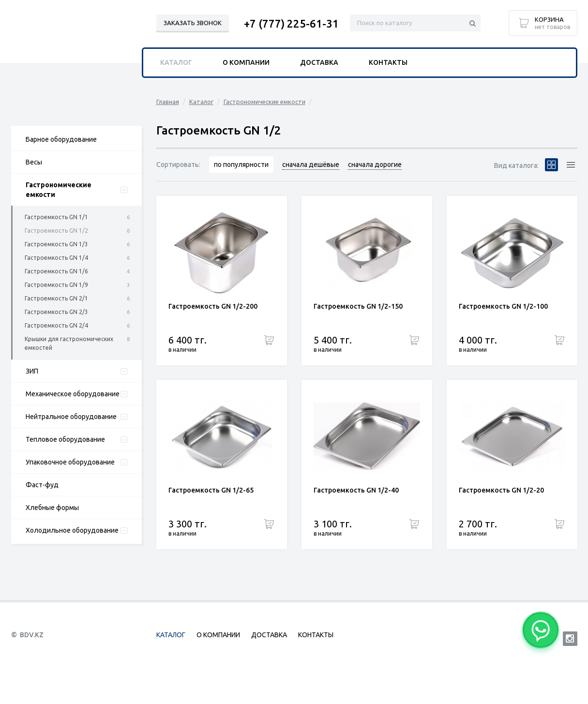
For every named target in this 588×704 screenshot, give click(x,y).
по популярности (241, 165)
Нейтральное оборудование (71, 417)
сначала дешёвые (311, 165)
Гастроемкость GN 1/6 (56, 271)
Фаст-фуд (42, 485)
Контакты (388, 62)
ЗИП (32, 371)
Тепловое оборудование (65, 439)
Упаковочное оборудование (70, 462)
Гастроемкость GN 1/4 (56, 258)
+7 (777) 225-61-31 (291, 23)
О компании (246, 62)
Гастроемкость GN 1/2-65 (211, 490)
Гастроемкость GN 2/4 (56, 325)
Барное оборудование (61, 139)
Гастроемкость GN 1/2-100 (503, 306)
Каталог (201, 102)
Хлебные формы (52, 508)
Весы (34, 162)
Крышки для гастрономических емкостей (69, 343)
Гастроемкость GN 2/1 (56, 298)
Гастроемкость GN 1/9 (56, 285)
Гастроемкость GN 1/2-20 (501, 490)
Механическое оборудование (73, 394)
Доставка (319, 62)
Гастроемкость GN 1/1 (56, 217)
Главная (168, 102)
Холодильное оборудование (72, 530)
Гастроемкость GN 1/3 (56, 244)
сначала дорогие (375, 165)
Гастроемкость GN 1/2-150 (358, 306)
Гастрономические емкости (59, 190)
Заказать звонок (193, 23)
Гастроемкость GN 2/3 (56, 312)
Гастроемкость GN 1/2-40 (356, 490)
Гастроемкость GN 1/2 (56, 231)
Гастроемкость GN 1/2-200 (213, 306)
